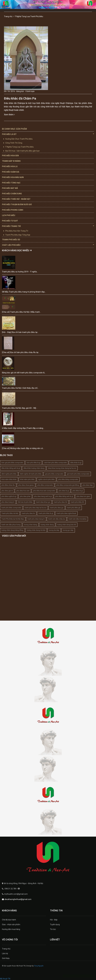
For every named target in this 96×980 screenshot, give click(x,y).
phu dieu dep (88, 485)
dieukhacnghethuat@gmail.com (18, 899)
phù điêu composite (45, 485)
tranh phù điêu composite (11, 508)
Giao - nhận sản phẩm (11, 924)
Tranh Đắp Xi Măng (11, 161)
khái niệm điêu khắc (9, 479)
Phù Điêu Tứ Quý (10, 221)
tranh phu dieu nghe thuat (66, 513)
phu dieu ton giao (83, 496)
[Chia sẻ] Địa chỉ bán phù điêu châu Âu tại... (21, 352)
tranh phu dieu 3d (60, 502)
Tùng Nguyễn (39, 966)
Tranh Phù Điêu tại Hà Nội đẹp (13, 519)
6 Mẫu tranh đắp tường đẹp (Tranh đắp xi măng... (23, 428)
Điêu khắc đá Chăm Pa (20, 98)
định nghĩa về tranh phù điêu (31, 474)
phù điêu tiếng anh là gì (64, 496)
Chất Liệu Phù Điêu (48, 245)
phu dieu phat (25, 496)
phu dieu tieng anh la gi (43, 496)
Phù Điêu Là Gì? (48, 134)
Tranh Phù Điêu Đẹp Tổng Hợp (18, 235)
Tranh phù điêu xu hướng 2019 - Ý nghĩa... (20, 272)
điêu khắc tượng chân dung (34, 468)
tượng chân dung (47, 525)
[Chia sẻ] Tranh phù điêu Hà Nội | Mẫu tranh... (21, 312)
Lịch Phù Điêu (9, 215)
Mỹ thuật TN (5, 979)
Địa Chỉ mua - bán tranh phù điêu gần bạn (22, 151)
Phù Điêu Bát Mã (10, 188)
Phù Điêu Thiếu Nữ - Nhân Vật (16, 199)
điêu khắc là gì (76, 463)
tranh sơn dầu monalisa (78, 519)
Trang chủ (8, 16)
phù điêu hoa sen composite (44, 491)
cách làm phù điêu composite (55, 463)
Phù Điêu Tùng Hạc (11, 183)
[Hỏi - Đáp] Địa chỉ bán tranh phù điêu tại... (20, 332)
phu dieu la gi (64, 491)
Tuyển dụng (55, 924)
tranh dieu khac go (43, 502)
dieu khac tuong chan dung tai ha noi (62, 468)
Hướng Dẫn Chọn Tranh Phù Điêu (19, 139)
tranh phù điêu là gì (46, 513)
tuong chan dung (31, 525)
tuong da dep (54, 530)
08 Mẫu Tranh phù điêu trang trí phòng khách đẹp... (24, 292)
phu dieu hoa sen (23, 491)
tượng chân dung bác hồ (67, 525)
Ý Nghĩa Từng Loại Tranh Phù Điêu (19, 147)
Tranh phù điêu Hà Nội (10, 513)
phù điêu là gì (78, 491)
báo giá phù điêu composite (12, 463)
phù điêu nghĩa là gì (9, 496)
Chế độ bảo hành (9, 920)
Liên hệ (5, 953)
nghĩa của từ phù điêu (46, 479)
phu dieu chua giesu (26, 485)
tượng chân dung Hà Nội (36, 530)
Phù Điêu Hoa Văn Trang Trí (17, 231)
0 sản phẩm (60, 7)
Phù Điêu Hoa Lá (10, 166)
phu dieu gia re (7, 491)
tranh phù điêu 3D (77, 502)
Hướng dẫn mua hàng (11, 929)
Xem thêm (9, 115)
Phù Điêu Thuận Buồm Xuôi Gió (17, 204)
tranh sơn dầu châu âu (57, 519)
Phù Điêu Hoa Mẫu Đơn (13, 177)
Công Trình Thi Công (14, 143)
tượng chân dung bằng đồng (12, 530)
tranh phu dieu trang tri (36, 519)
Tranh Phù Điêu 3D (11, 240)
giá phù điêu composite (54, 474)
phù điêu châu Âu (8, 485)
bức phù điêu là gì (34, 463)
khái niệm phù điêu (27, 479)
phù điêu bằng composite (68, 479)
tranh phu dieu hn (28, 513)
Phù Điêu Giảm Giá (11, 172)
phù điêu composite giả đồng (68, 485)
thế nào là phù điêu (25, 502)
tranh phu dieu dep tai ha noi (36, 508)
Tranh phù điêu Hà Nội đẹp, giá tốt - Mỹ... (20, 408)
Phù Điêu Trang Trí (48, 226)
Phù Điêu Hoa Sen (10, 156)
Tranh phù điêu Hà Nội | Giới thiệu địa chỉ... (20, 388)
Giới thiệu (6, 958)
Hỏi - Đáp (54, 920)
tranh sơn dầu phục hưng (11, 525)
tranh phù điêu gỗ (74, 508)
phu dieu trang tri (8, 502)
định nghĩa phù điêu (9, 474)
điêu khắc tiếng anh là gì (11, 468)
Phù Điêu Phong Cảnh (13, 210)
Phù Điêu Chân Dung (12, 194)
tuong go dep (68, 530)
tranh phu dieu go (57, 508)
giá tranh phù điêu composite (78, 474)
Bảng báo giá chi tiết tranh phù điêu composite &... (24, 373)
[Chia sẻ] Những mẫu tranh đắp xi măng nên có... (23, 448)
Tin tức (53, 929)
